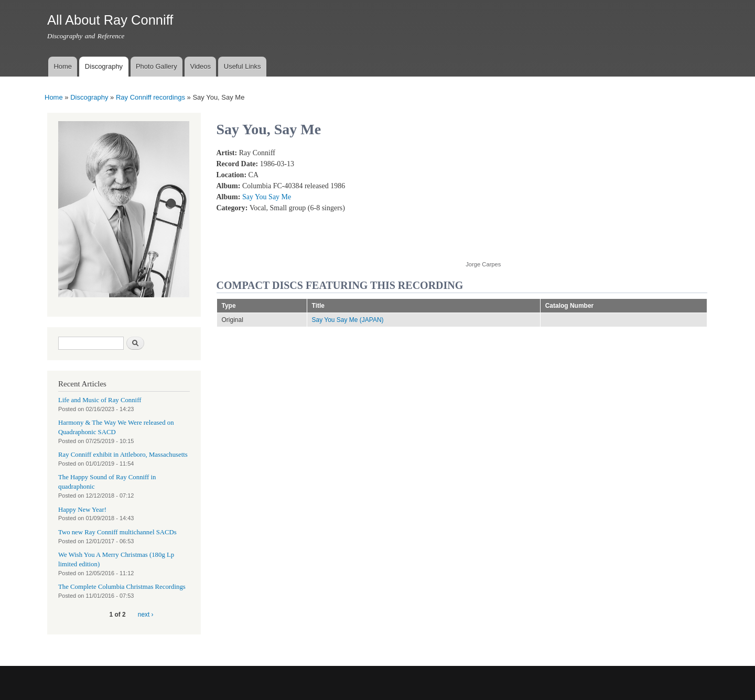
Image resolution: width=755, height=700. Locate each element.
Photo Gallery (157, 66)
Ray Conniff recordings (150, 97)
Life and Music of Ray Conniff (100, 400)
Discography (104, 66)
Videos (200, 66)
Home (63, 66)
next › (146, 615)
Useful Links (242, 66)
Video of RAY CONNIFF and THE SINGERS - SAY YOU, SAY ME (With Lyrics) (549, 198)
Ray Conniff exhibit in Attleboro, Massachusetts (123, 455)
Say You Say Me (267, 197)
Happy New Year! (82, 510)
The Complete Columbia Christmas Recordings (122, 587)
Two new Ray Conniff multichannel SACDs (117, 532)
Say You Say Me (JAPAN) (348, 320)
